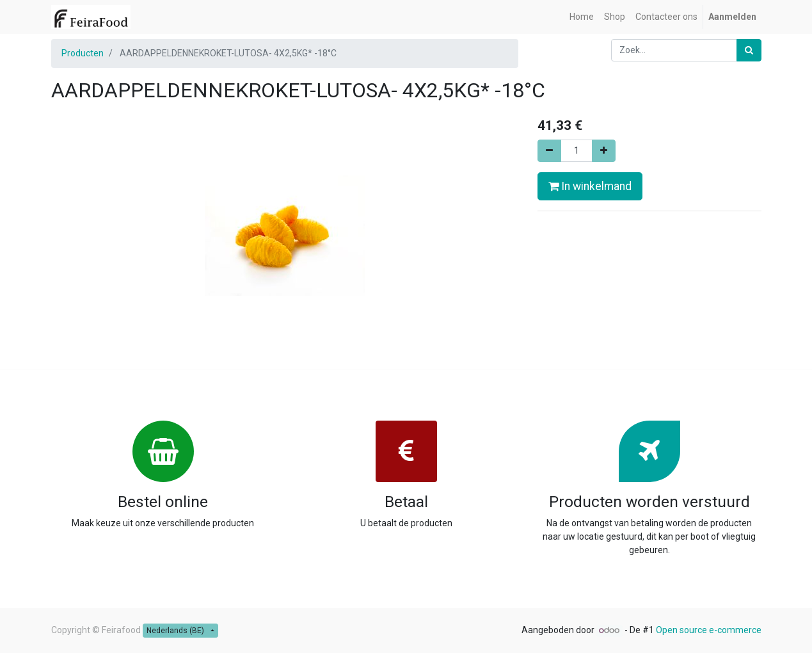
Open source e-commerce (709, 630)
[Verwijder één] (549, 151)
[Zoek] (749, 50)
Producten (83, 53)
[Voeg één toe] (604, 151)
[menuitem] (582, 17)
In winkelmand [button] (590, 186)
